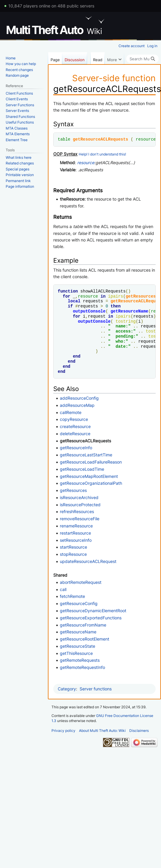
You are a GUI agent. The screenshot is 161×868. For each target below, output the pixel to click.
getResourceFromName (83, 625)
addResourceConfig (79, 398)
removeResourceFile (80, 519)
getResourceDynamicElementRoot (93, 611)
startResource (73, 547)
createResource (75, 426)
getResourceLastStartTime (86, 455)
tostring (126, 321)
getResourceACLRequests (100, 139)
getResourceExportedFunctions (91, 618)
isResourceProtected (80, 505)
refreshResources (77, 511)
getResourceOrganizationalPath (91, 483)
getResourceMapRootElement (89, 476)
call (63, 589)
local (74, 301)
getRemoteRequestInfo (82, 667)
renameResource (76, 526)
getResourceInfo (76, 448)
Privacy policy (63, 731)
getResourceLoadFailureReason (91, 462)
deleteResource (75, 434)
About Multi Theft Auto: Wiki (102, 731)
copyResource (74, 419)
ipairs (116, 296)
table (64, 139)
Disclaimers (139, 731)
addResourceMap (77, 405)
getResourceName (129, 311)
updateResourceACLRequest (88, 561)
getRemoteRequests (80, 660)
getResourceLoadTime (82, 469)
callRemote (71, 412)
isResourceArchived (79, 497)
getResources (141, 296)
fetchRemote (72, 596)
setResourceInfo (76, 540)
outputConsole (89, 311)
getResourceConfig (79, 603)
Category (67, 689)
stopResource (73, 554)
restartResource (75, 533)
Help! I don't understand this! (102, 154)
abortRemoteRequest (81, 582)
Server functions (96, 689)
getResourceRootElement (85, 639)
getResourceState (78, 646)
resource (146, 139)
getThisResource (76, 653)
